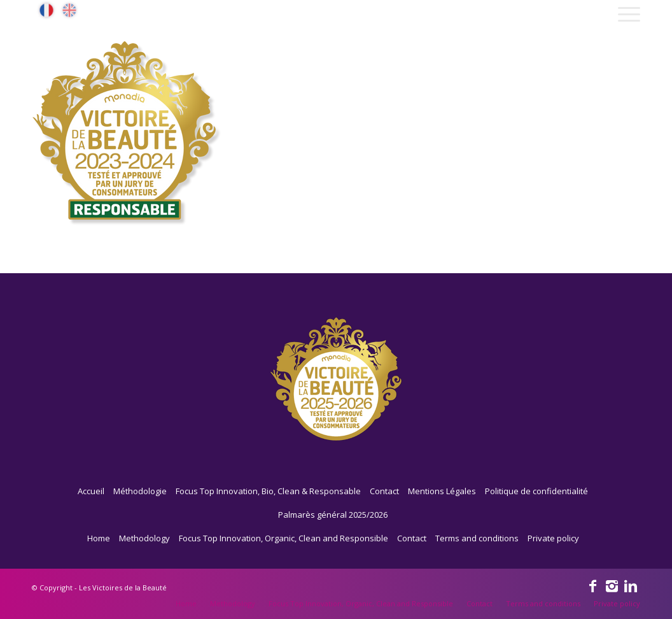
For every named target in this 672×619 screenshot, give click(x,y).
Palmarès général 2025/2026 (333, 515)
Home (99, 538)
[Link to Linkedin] (631, 585)
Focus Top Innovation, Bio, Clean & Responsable (268, 491)
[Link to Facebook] (592, 585)
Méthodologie (140, 491)
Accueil (91, 491)
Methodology (144, 538)
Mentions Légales (442, 491)
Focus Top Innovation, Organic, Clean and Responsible (283, 538)
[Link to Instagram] (612, 585)
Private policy (553, 538)
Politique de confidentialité (536, 491)
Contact (384, 491)
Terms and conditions (477, 538)
